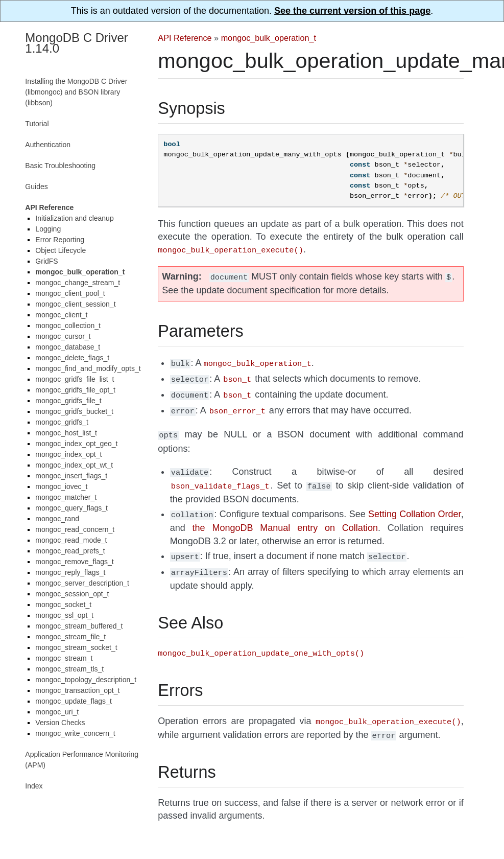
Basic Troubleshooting (60, 166)
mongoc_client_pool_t (70, 293)
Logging (48, 229)
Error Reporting (60, 240)
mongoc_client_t (61, 315)
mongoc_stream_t (64, 658)
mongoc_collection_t (68, 326)
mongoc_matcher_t (66, 497)
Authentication (48, 145)
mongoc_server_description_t (82, 583)
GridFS (46, 261)
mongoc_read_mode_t (71, 540)
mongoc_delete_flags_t (72, 358)
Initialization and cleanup (74, 218)
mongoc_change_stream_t (78, 283)
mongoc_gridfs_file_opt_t (75, 390)
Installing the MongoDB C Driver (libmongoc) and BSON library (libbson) (76, 92)
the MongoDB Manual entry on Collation (285, 518)
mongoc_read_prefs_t (70, 551)
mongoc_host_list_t (66, 433)
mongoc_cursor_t (63, 336)
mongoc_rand (57, 519)
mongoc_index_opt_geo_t (76, 444)
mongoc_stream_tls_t (69, 669)
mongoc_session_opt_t (72, 594)
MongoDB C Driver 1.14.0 (76, 43)
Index (34, 786)
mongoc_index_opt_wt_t (74, 465)
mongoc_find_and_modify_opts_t (88, 368)
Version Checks (60, 723)
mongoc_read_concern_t (75, 529)
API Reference (185, 38)
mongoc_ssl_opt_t (64, 615)
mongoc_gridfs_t (62, 422)
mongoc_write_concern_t (75, 733)
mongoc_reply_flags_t (70, 572)
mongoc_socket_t (63, 605)
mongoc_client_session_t (75, 304)
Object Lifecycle (61, 250)
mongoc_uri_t (57, 712)
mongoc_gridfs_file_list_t (75, 379)
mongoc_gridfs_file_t (68, 401)
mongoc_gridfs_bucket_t (74, 411)
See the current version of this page (352, 11)
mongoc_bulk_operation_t (269, 38)
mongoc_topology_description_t (86, 680)
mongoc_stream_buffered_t (79, 626)
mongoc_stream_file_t (70, 637)
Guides (36, 187)
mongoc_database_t (68, 347)
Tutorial (37, 124)
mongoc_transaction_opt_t (77, 690)
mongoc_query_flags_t (71, 508)
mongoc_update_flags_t (73, 701)
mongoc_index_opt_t (68, 454)
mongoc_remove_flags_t (74, 562)
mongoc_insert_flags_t (71, 476)
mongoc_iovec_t (61, 486)
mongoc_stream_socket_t (76, 647)
